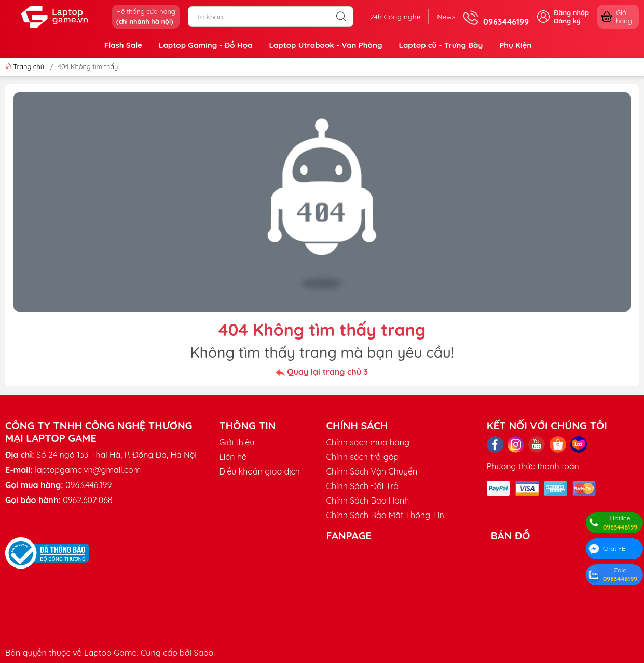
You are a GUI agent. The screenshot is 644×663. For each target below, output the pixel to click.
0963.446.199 (88, 485)
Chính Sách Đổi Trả (362, 486)
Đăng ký (567, 21)
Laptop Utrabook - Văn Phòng (325, 45)
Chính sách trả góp (362, 457)
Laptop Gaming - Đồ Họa (205, 45)
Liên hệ (233, 457)
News (446, 17)
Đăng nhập (571, 12)
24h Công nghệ (395, 17)
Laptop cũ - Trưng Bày (441, 45)
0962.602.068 (87, 500)
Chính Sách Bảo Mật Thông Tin (385, 515)
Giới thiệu (237, 442)
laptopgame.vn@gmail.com (88, 470)
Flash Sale (123, 45)
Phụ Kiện (515, 45)
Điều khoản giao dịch (259, 471)
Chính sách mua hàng (368, 442)
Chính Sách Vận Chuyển (372, 471)
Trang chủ (26, 66)
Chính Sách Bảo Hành (367, 500)
